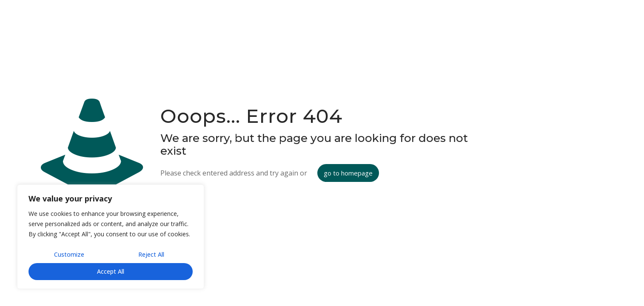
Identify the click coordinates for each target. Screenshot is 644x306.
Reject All (151, 254)
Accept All (111, 271)
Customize (69, 254)
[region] (111, 237)
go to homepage (348, 173)
